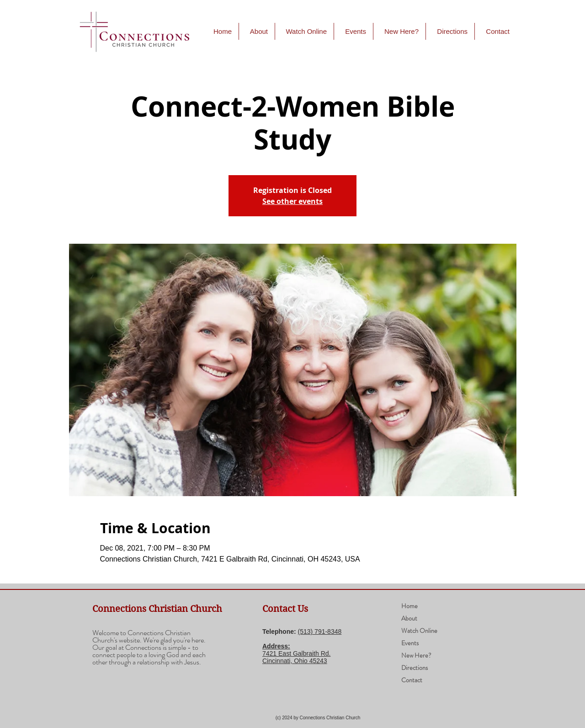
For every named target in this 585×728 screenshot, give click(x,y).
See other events (292, 201)
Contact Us (285, 609)
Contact (412, 680)
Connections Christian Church (157, 609)
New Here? (416, 655)
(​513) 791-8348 (320, 632)
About (409, 618)
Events (410, 643)
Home (409, 606)
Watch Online (419, 631)
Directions (415, 668)
